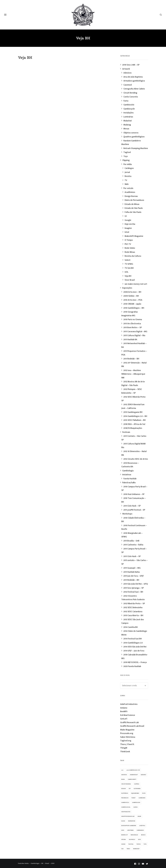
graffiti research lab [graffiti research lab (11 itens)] (128, 816)
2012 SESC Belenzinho (133, 608)
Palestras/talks (129, 483)
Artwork (126, 69)
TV (126, 180)
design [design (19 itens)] (123, 789)
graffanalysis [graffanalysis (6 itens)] (126, 812)
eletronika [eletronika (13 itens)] (137, 789)
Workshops (127, 514)
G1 (126, 216)
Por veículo (128, 188)
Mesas (126, 129)
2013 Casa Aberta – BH (133, 616)
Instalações (129, 113)
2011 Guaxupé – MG (132, 568)
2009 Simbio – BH (131, 296)
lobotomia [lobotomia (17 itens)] (130, 830)
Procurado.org (127, 733)
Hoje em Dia (130, 224)
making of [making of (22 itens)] (124, 835)
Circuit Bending (130, 93)
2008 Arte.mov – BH (132, 292)
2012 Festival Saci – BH (133, 592)
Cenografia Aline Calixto (134, 89)
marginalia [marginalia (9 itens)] (134, 835)
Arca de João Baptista (133, 77)
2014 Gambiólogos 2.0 (133, 643)
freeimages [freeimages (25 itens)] (125, 798)
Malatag (127, 125)
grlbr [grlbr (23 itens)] (139, 816)
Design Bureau (131, 196)
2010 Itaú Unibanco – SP (134, 494)
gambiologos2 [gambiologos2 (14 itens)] (126, 807)
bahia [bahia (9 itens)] (123, 779)
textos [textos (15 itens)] (139, 844)
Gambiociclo (129, 105)
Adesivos (127, 73)
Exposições (127, 288)
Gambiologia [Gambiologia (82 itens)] (136, 803)
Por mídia (128, 164)
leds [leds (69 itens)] (123, 830)
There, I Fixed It (127, 744)
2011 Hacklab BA (130, 340)
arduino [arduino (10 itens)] (143, 775)
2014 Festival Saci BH (133, 639)
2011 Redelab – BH (131, 359)
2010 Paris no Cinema (133, 320)
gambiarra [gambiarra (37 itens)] (142, 798)
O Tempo (129, 240)
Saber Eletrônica (128, 737)
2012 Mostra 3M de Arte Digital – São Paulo (133, 384)
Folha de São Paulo (133, 212)
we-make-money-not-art (136, 284)
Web (127, 184)
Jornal (127, 172)
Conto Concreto (131, 97)
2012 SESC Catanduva (133, 612)
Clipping (126, 160)
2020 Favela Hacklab (132, 666)
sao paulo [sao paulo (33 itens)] (132, 840)
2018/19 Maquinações (133, 428)
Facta (126, 101)
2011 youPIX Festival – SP (134, 510)
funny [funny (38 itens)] (133, 798)
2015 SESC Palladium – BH (135, 420)
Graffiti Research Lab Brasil (132, 726)
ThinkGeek (125, 752)
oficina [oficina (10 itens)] (124, 840)
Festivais (126, 432)
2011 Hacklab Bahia (132, 572)
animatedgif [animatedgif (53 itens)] (134, 775)
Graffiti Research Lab (130, 723)
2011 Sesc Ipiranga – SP (134, 588)
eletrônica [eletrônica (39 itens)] (125, 793)
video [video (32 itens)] (128, 849)
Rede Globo (130, 248)
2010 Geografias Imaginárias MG (130, 314)
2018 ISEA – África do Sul (134, 424)
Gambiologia (128, 471)
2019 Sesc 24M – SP (131, 65)
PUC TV (128, 244)
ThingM (124, 748)
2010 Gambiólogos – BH (134, 308)
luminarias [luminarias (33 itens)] (140, 830)
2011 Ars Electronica (132, 324)
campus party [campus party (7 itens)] (132, 779)
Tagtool (127, 152)
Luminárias (128, 117)
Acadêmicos (130, 192)
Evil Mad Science (128, 715)
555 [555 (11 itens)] (122, 770)
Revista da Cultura (133, 256)
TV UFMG (129, 264)
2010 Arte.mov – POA (133, 300)
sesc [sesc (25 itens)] (139, 840)
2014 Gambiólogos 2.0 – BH (135, 416)
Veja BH (128, 276)
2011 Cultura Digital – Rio (134, 336)
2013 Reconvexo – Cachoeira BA (130, 465)
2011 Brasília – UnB (131, 541)
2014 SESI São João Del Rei (135, 647)
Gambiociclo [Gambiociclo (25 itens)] (125, 803)
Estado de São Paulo (134, 208)
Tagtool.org (126, 741)
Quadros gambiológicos (134, 137)
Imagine (128, 228)
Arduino (124, 708)
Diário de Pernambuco (134, 200)
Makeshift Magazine (134, 236)
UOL (126, 272)
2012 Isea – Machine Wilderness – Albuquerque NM (133, 374)
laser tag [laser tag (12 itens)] (142, 826)
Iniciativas (127, 475)
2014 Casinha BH (131, 627)
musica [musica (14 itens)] (143, 835)
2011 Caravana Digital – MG (135, 332)
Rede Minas (130, 252)
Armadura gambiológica (134, 81)
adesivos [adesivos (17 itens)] (124, 775)
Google (128, 220)
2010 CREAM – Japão (132, 304)
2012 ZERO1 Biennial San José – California (133, 406)
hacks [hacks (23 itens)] (123, 821)
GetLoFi (124, 719)
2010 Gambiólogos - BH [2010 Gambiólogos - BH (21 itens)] (133, 770)
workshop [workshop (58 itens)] (136, 849)
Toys (126, 156)
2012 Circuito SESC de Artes (136, 459)
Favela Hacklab (130, 479)
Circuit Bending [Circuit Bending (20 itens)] (126, 784)
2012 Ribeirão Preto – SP (134, 604)
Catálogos (129, 168)
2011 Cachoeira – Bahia (133, 545)
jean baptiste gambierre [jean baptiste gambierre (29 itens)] (129, 826)
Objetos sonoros (131, 133)
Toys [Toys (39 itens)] (145, 844)
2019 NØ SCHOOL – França (135, 662)
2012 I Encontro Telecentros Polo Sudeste (133, 598)
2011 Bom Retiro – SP (133, 328)
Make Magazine (127, 730)
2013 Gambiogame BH (133, 412)
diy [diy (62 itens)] (130, 789)
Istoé (127, 232)
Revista (128, 176)
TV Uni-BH (129, 268)
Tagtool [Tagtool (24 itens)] (131, 844)
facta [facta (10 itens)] (144, 793)
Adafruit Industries (129, 704)
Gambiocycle (129, 109)
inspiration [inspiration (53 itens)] (132, 821)
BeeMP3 (124, 712)
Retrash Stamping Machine (136, 148)
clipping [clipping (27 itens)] (137, 784)
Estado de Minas (132, 204)
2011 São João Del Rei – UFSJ (136, 584)
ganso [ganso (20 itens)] (135, 807)
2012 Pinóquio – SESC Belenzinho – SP (132, 391)
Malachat (128, 121)
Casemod (128, 85)
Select (127, 260)
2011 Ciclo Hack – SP (132, 506)
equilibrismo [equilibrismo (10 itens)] (135, 793)
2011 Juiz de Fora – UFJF (134, 576)
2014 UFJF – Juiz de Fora (134, 651)
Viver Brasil (130, 280)
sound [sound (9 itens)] (123, 844)
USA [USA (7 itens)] (122, 849)
